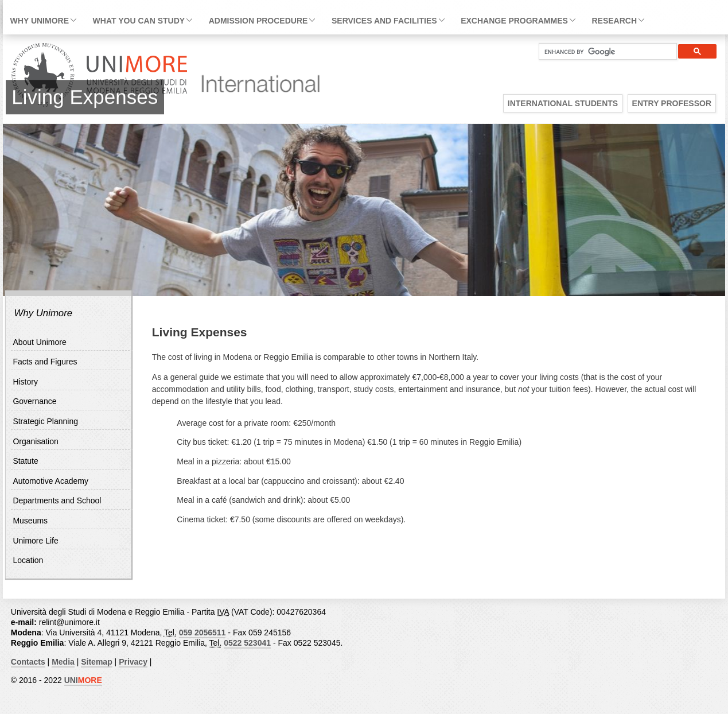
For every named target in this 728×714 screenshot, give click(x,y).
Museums (30, 521)
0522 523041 (247, 643)
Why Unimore (40, 21)
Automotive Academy (50, 481)
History (25, 382)
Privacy (133, 662)
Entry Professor (672, 103)
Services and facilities (384, 21)
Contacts (28, 662)
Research (614, 21)
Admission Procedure (258, 21)
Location (28, 560)
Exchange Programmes (514, 21)
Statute (25, 461)
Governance (34, 401)
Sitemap (96, 662)
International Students (563, 103)
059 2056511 (203, 632)
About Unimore (39, 342)
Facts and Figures (45, 362)
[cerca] (603, 52)
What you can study (139, 21)
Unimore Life (35, 541)
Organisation (35, 441)
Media (63, 662)
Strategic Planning (45, 421)
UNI (83, 680)
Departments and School (57, 500)
